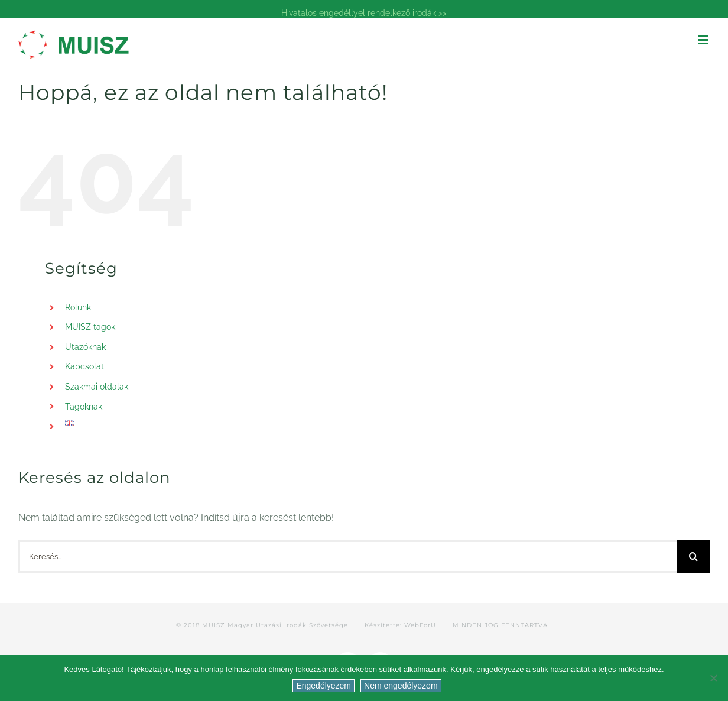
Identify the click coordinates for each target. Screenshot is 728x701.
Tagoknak (84, 407)
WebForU (420, 625)
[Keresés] (693, 556)
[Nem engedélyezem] (713, 678)
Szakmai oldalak (97, 387)
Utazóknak (85, 347)
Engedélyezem (324, 686)
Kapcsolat (84, 366)
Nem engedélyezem (401, 686)
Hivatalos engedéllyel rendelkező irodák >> (364, 13)
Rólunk (78, 307)
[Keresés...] (348, 556)
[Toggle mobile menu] (704, 40)
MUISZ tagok (90, 327)
